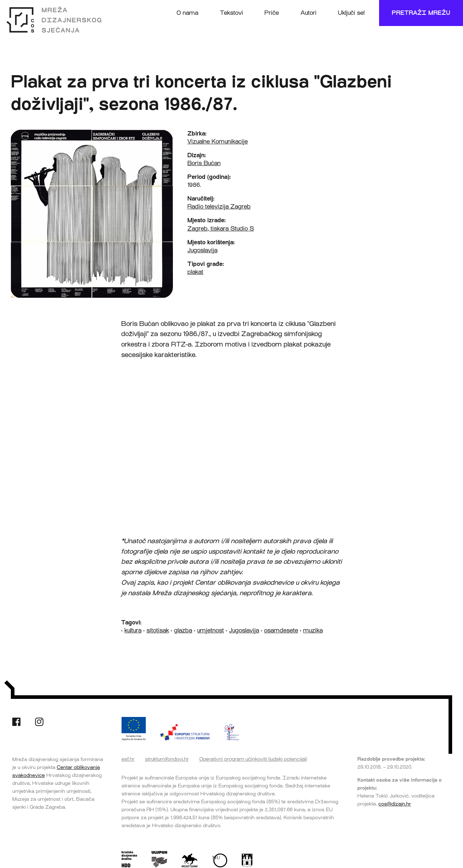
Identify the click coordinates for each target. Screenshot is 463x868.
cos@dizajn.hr (395, 804)
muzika (313, 630)
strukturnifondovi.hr (167, 759)
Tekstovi (231, 13)
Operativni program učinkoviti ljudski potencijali (253, 759)
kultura (133, 630)
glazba (183, 630)
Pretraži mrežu (421, 13)
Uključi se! (351, 13)
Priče (272, 13)
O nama (187, 13)
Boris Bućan (204, 163)
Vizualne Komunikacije (218, 141)
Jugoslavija (202, 250)
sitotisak (158, 630)
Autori (309, 13)
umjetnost (211, 630)
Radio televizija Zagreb (219, 207)
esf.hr (128, 759)
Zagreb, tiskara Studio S (221, 229)
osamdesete (281, 630)
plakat (195, 272)
